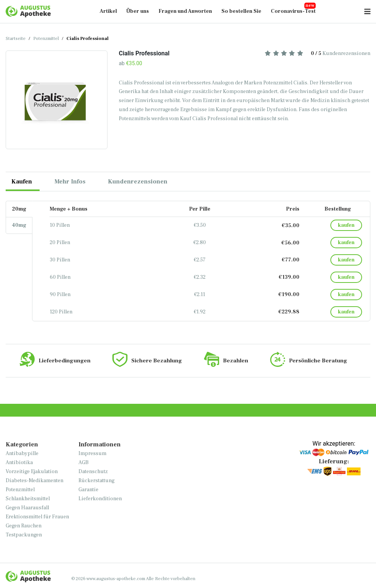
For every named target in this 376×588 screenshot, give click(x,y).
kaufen (346, 225)
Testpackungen (24, 535)
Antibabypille (22, 454)
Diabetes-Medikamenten (35, 481)
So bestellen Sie (241, 11)
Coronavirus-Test (293, 11)
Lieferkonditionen (100, 499)
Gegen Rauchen (24, 526)
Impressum (92, 454)
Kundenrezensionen (318, 54)
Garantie (88, 490)
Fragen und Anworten (185, 11)
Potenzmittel (46, 39)
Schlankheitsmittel (28, 499)
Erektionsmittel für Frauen (37, 517)
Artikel (108, 11)
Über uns (138, 11)
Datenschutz (93, 472)
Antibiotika (19, 463)
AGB (84, 463)
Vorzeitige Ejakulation (32, 472)
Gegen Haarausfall (27, 508)
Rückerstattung (97, 481)
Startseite (16, 39)
